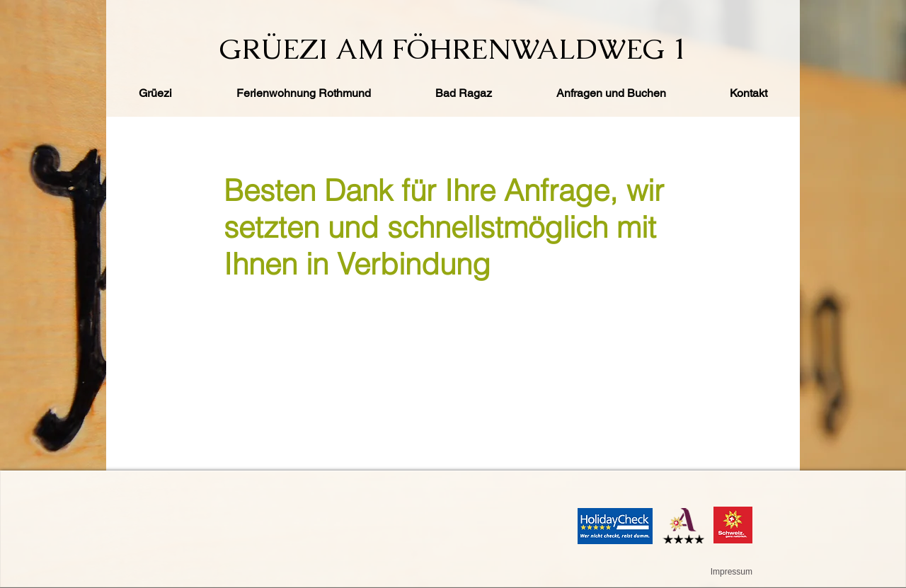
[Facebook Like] (159, 17)
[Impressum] (730, 572)
